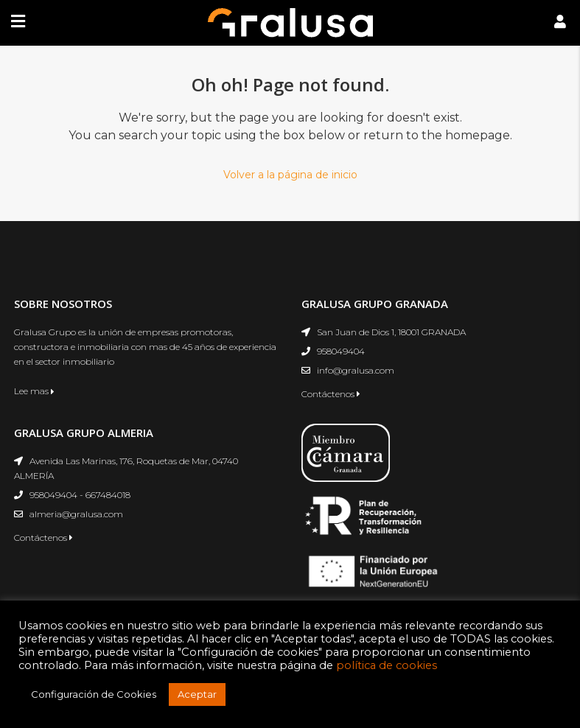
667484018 (108, 495)
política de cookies (387, 665)
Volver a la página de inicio (290, 175)
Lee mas (34, 391)
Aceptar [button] (197, 694)
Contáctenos (331, 394)
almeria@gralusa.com (76, 514)
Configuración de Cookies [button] (94, 694)
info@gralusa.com (356, 370)
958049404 (341, 351)
